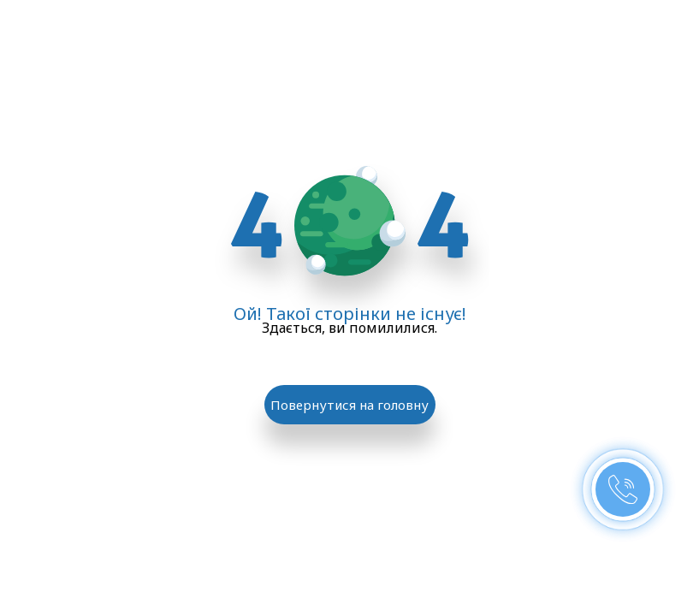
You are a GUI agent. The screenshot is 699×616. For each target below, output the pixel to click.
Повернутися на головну (349, 405)
